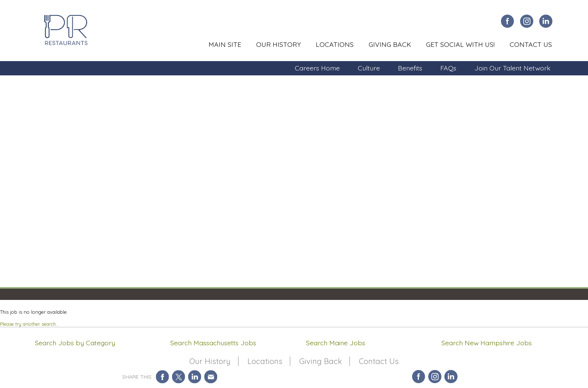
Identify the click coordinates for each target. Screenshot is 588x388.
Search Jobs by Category (75, 343)
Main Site (225, 44)
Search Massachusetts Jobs (213, 343)
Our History (278, 44)
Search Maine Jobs (336, 343)
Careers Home (317, 68)
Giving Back (390, 44)
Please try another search (28, 324)
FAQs (448, 68)
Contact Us (531, 44)
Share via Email (211, 377)
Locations (335, 44)
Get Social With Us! (460, 44)
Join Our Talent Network (512, 68)
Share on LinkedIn (195, 377)
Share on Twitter (179, 377)
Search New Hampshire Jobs (487, 343)
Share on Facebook (163, 377)
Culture (369, 68)
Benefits (410, 68)
